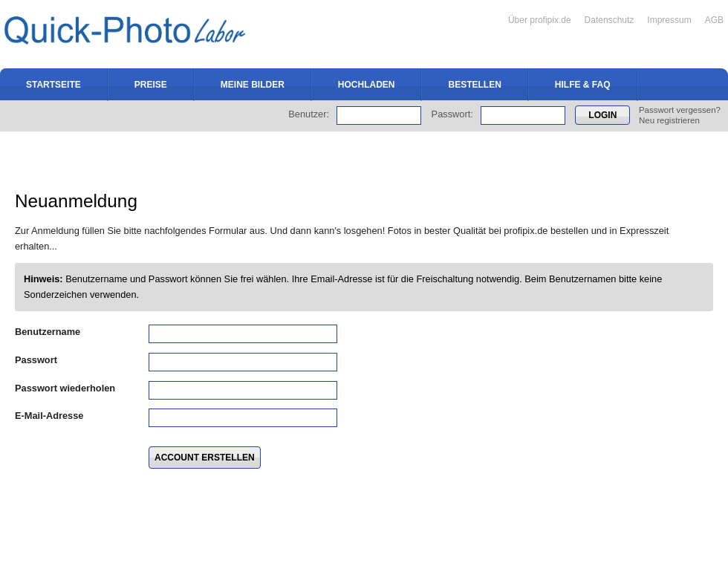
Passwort (36, 360)
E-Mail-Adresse (49, 416)
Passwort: (452, 114)
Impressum (669, 20)
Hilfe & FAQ (583, 85)
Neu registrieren (669, 120)
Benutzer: (309, 114)
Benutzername (48, 332)
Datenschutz (610, 20)
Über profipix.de (540, 20)
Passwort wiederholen (65, 388)
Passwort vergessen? (680, 110)
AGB (714, 20)
